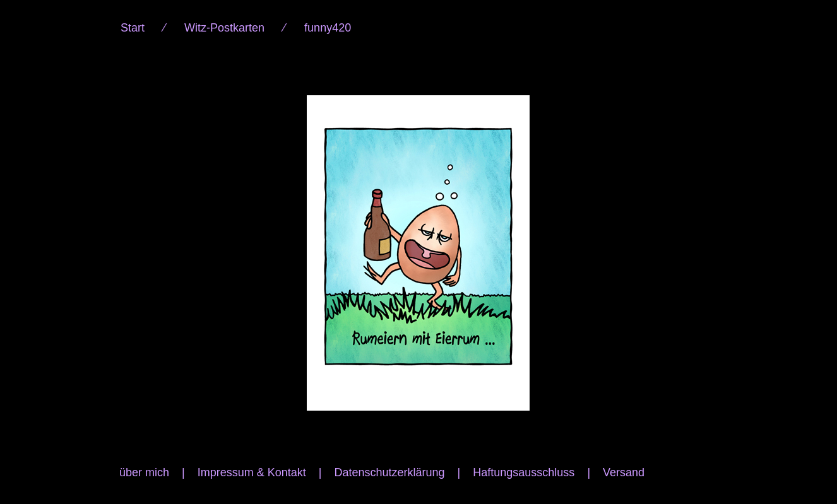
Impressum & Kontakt (252, 472)
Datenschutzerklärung (389, 472)
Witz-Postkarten (224, 28)
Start (133, 28)
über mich (144, 472)
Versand (624, 472)
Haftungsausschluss (524, 472)
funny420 (328, 28)
